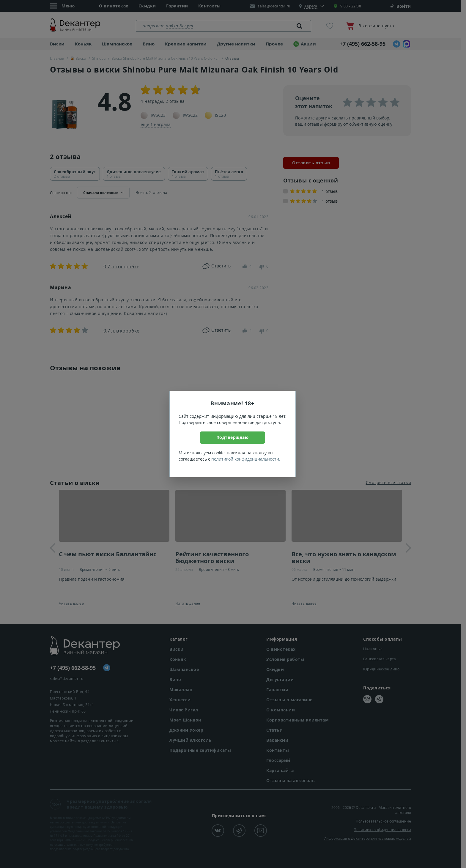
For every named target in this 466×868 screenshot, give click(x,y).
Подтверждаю (233, 437)
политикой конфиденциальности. (246, 459)
